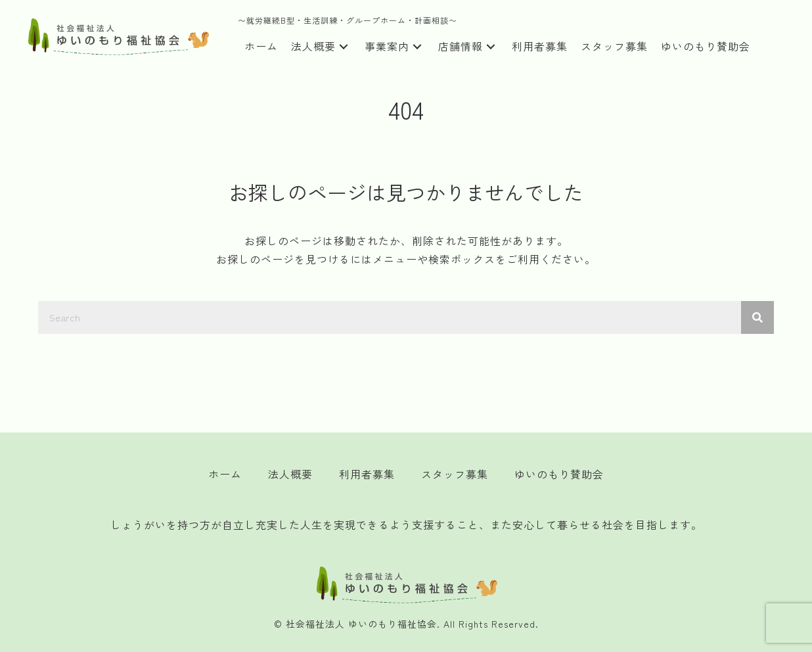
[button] (344, 47)
